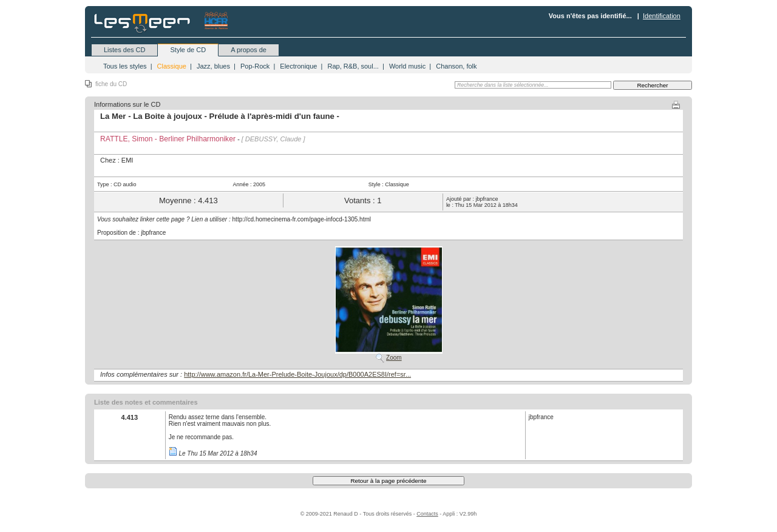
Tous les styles (125, 66)
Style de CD (188, 50)
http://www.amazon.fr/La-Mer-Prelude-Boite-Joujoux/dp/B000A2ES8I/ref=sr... (297, 374)
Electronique (298, 66)
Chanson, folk (456, 66)
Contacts (427, 514)
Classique (172, 66)
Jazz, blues (213, 66)
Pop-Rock (255, 66)
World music (407, 66)
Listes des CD (124, 50)
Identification (662, 16)
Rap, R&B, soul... (353, 66)
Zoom (394, 358)
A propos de (249, 50)
